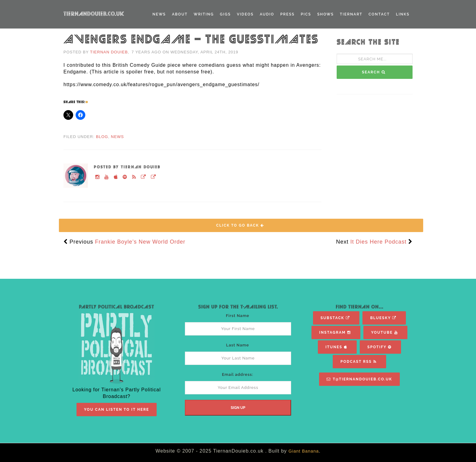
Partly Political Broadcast (117, 307)
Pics (306, 14)
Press (287, 14)
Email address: (238, 374)
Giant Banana (304, 451)
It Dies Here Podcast (378, 242)
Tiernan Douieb (109, 52)
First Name (238, 316)
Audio (267, 14)
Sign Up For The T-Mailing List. (238, 307)
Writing (204, 14)
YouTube (384, 332)
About (180, 14)
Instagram (335, 332)
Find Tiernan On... (360, 307)
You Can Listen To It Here (117, 410)
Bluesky (383, 318)
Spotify (379, 347)
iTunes (336, 347)
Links (403, 14)
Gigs (225, 14)
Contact (379, 14)
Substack (335, 318)
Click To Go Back (240, 225)
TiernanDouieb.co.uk (94, 14)
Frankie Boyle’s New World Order (140, 242)
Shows (326, 14)
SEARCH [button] (374, 72)
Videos (245, 14)
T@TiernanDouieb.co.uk (359, 379)
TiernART (351, 14)
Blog (102, 137)
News (159, 14)
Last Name (238, 345)
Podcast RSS (358, 362)
